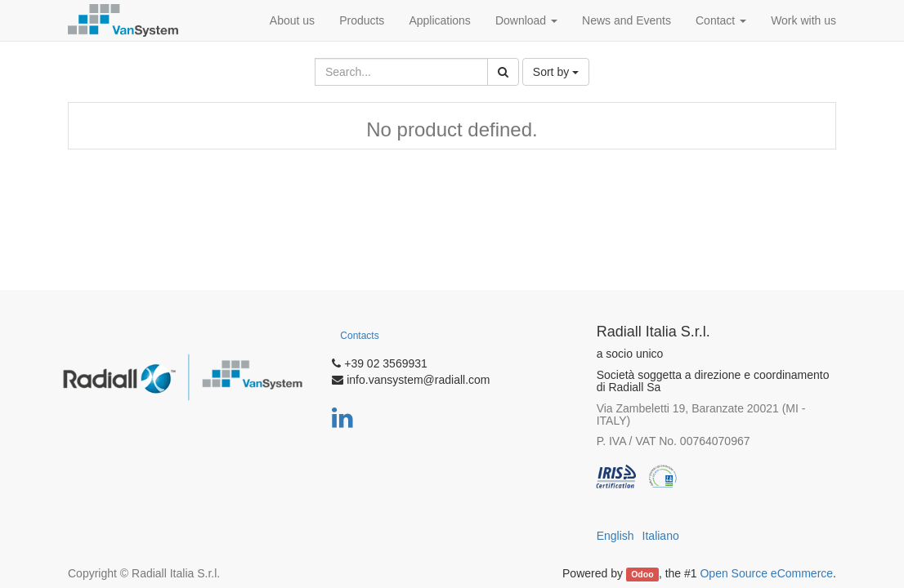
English (615, 536)
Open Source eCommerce (766, 573)
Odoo (642, 574)
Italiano (661, 536)
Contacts (359, 336)
